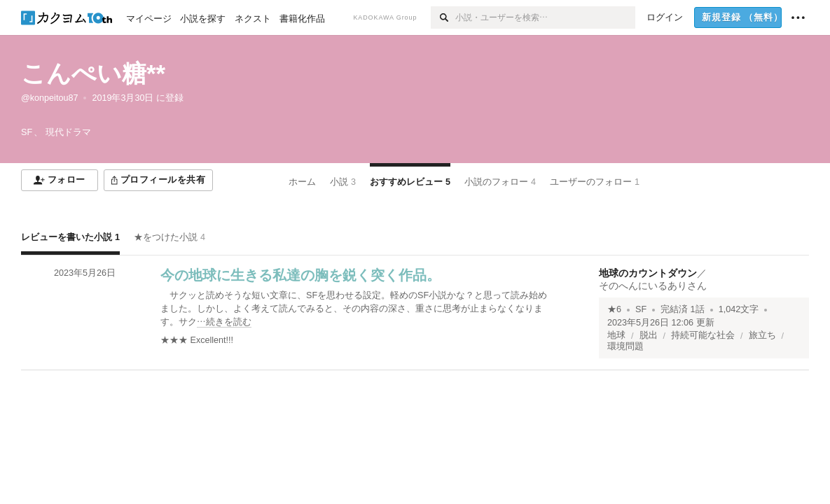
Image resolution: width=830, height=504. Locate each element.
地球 (616, 335)
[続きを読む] (357, 309)
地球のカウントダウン (648, 273)
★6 (614, 309)
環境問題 (625, 346)
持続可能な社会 (703, 335)
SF (641, 309)
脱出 (649, 335)
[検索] (443, 17)
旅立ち (762, 335)
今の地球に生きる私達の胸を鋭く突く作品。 (300, 275)
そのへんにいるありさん (653, 286)
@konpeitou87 (49, 98)
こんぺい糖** (93, 73)
